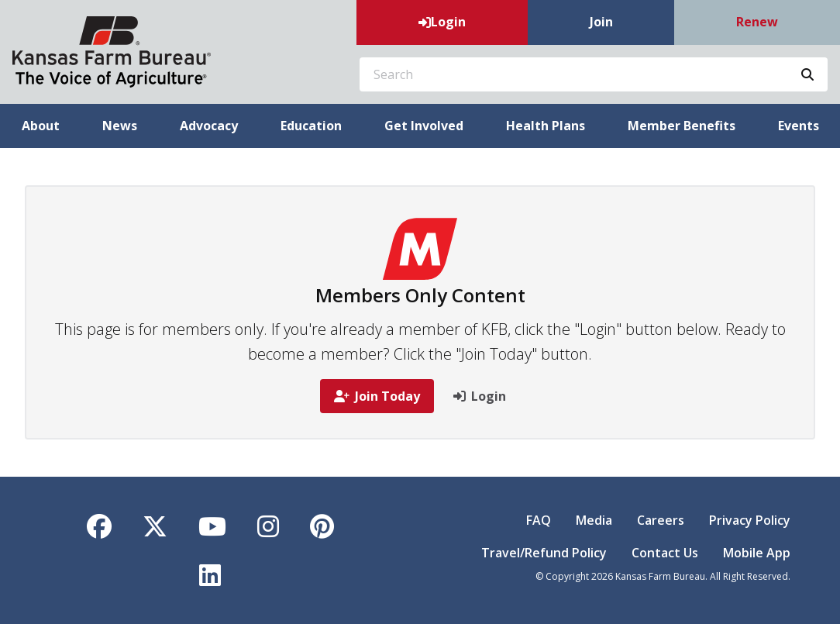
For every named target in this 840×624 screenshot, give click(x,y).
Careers (661, 520)
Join (601, 22)
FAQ (539, 520)
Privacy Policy (750, 520)
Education (311, 126)
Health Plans (546, 126)
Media (594, 520)
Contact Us (665, 553)
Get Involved (424, 126)
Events (799, 126)
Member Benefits (682, 126)
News (120, 126)
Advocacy (209, 126)
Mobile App (757, 553)
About (41, 126)
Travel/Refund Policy (544, 553)
